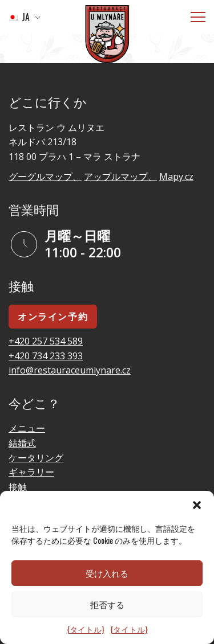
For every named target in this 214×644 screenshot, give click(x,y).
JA (19, 17)
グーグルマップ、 (45, 177)
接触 (18, 487)
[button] (197, 505)
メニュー (27, 428)
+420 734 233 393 (46, 356)
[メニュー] (198, 17)
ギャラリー (31, 472)
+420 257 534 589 (46, 341)
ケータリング (36, 458)
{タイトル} (86, 629)
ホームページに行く (71, 56)
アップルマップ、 (120, 177)
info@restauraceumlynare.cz (70, 370)
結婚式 (22, 443)
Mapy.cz (176, 177)
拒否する (107, 604)
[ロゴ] (107, 36)
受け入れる (107, 573)
